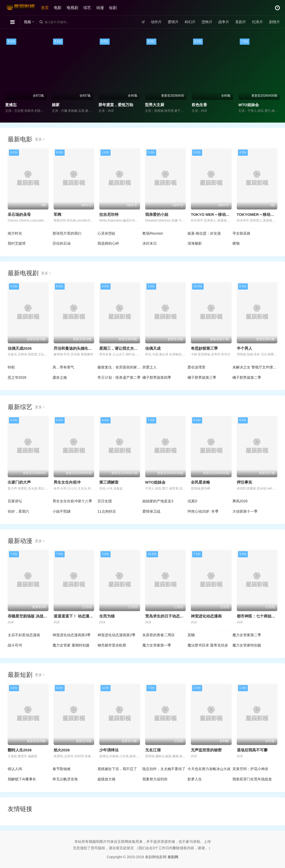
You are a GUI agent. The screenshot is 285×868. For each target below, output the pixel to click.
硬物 (236, 243)
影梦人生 (195, 779)
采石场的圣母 (19, 214)
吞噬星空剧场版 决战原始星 (31, 616)
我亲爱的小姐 (157, 214)
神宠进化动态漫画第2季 (116, 635)
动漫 (100, 8)
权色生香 (199, 105)
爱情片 (173, 22)
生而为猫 (107, 616)
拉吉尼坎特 (109, 214)
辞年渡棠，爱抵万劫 (116, 105)
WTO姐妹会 (249, 105)
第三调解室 (109, 482)
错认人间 (15, 769)
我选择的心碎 (108, 243)
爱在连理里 (196, 367)
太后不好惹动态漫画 (24, 635)
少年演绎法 (109, 750)
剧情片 (274, 22)
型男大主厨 (155, 105)
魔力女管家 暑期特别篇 (71, 645)
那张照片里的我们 (67, 233)
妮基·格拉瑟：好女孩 (204, 233)
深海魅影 (195, 243)
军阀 (57, 214)
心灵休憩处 (106, 233)
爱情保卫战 (151, 511)
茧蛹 (191, 635)
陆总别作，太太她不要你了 (164, 769)
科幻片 (190, 22)
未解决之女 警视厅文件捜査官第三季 (255, 367)
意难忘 (11, 105)
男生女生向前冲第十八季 (72, 501)
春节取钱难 (62, 769)
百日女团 (105, 501)
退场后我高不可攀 (252, 750)
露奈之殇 (60, 377)
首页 (45, 8)
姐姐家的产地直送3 (158, 501)
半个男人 (244, 348)
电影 (58, 8)
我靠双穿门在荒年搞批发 (252, 779)
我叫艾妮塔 (17, 243)
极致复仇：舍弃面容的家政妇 (120, 367)
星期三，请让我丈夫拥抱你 (122, 348)
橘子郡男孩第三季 (202, 377)
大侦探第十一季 (245, 511)
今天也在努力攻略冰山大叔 (209, 769)
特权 (11, 367)
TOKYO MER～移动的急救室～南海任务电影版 (231, 214)
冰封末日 (150, 243)
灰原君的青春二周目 (159, 635)
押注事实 (244, 482)
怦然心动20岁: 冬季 (203, 511)
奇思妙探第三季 (204, 348)
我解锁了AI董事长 (22, 779)
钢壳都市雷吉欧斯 (112, 645)
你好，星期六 (18, 511)
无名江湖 (153, 750)
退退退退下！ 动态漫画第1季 (78, 616)
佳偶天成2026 (20, 348)
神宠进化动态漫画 (206, 616)
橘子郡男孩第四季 (157, 377)
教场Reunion (153, 233)
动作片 (156, 22)
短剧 (113, 8)
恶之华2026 (17, 377)
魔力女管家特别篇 (247, 645)
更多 (40, 139)
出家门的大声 (19, 482)
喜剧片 (241, 22)
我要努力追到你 (155, 779)
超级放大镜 (106, 779)
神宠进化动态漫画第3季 (72, 635)
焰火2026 (62, 750)
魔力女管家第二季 (247, 635)
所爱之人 (150, 367)
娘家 (56, 105)
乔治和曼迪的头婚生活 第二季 (79, 348)
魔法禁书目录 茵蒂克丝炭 (208, 645)
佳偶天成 (153, 348)
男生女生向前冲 (67, 482)
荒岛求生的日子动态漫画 (166, 616)
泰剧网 (173, 857)
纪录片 (258, 22)
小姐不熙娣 (62, 511)
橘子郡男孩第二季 (247, 377)
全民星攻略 (200, 482)
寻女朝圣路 (241, 233)
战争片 (224, 22)
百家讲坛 (15, 501)
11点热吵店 (107, 511)
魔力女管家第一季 (157, 645)
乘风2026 (240, 501)
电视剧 (72, 8)
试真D (192, 501)
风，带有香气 (63, 367)
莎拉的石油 (62, 243)
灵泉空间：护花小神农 (250, 769)
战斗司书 (15, 645)
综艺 (87, 8)
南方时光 (15, 233)
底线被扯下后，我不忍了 (117, 769)
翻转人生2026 (20, 750)
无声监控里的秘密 (206, 750)
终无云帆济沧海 (65, 779)
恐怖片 (207, 22)
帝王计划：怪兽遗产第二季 (119, 377)
